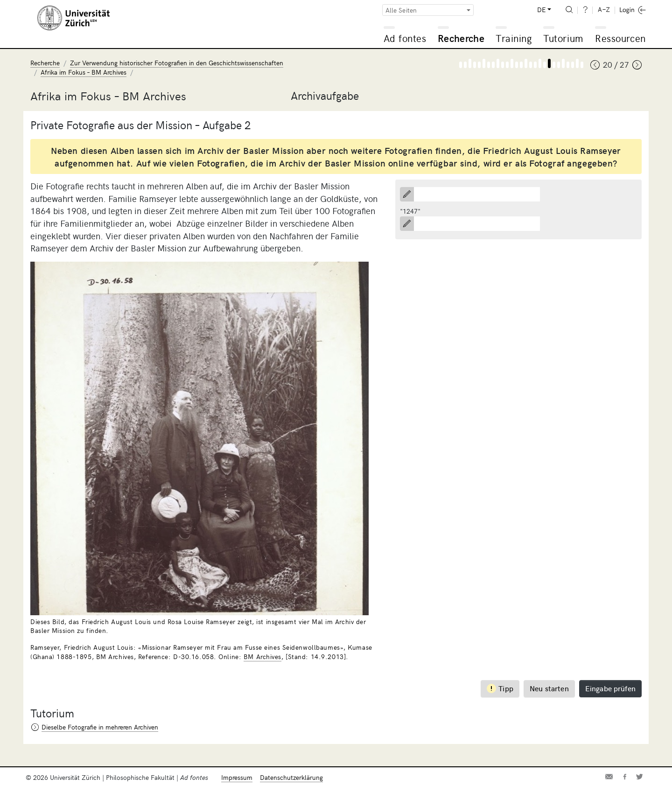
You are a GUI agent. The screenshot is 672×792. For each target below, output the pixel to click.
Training (514, 38)
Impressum (237, 777)
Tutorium (563, 38)
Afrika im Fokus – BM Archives (84, 72)
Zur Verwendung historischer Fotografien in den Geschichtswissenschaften (177, 63)
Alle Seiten (401, 10)
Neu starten (549, 688)
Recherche (461, 38)
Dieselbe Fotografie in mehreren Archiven (100, 727)
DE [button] (541, 10)
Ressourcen (620, 38)
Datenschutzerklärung (291, 777)
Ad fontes (405, 38)
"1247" (410, 211)
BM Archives (262, 657)
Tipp (500, 688)
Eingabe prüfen (610, 688)
